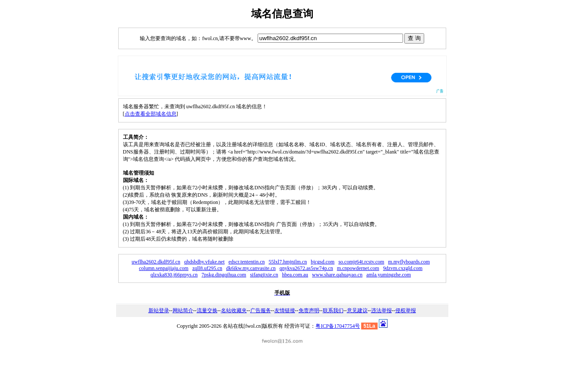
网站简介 (183, 310)
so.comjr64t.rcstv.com (361, 262)
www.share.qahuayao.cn (337, 275)
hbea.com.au (295, 275)
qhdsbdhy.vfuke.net (205, 262)
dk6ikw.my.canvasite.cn (251, 268)
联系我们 (333, 310)
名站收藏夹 (234, 310)
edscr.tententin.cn (247, 262)
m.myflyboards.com (409, 262)
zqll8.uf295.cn (207, 268)
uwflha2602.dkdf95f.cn (156, 262)
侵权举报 (406, 310)
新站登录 (159, 310)
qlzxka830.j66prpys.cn (174, 275)
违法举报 (381, 310)
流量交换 (207, 310)
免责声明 (309, 310)
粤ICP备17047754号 (338, 326)
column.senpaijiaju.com (164, 268)
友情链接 (285, 310)
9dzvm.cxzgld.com (403, 268)
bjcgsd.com (323, 262)
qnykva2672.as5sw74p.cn (306, 268)
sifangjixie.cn (264, 275)
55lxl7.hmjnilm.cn (288, 262)
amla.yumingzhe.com (389, 275)
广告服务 (261, 310)
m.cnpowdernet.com (358, 268)
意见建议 (357, 310)
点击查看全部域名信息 (151, 114)
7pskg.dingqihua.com (224, 275)
